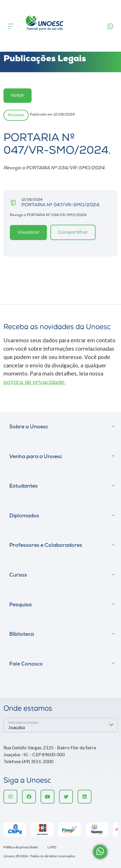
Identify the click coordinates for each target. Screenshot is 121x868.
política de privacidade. (34, 383)
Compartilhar (73, 233)
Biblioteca (22, 634)
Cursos (18, 575)
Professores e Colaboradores (46, 545)
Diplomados (24, 516)
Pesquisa (20, 605)
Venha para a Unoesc (36, 457)
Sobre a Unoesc (29, 427)
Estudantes (23, 486)
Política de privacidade (21, 847)
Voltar (18, 96)
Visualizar (28, 233)
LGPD (52, 847)
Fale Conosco (26, 664)
